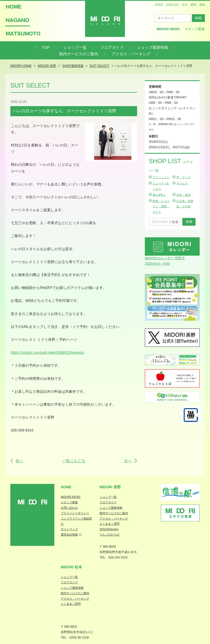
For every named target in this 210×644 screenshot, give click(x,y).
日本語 (159, 5)
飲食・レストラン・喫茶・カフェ (161, 206)
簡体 (202, 5)
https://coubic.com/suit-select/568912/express (47, 352)
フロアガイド (112, 47)
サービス (182, 183)
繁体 (193, 5)
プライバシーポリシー (75, 513)
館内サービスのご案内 (79, 54)
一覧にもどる (74, 461)
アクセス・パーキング (131, 54)
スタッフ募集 (195, 29)
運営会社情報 (69, 535)
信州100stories (109, 529)
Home (66, 487)
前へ (19, 461)
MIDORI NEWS (71, 497)
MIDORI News (168, 29)
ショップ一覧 (75, 47)
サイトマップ (69, 529)
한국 (185, 5)
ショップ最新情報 (153, 47)
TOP (46, 47)
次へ (128, 461)
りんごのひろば (110, 535)
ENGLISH (172, 5)
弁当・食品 (183, 195)
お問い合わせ (69, 508)
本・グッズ (183, 177)
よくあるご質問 (110, 524)
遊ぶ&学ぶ (159, 195)
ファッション (161, 177)
